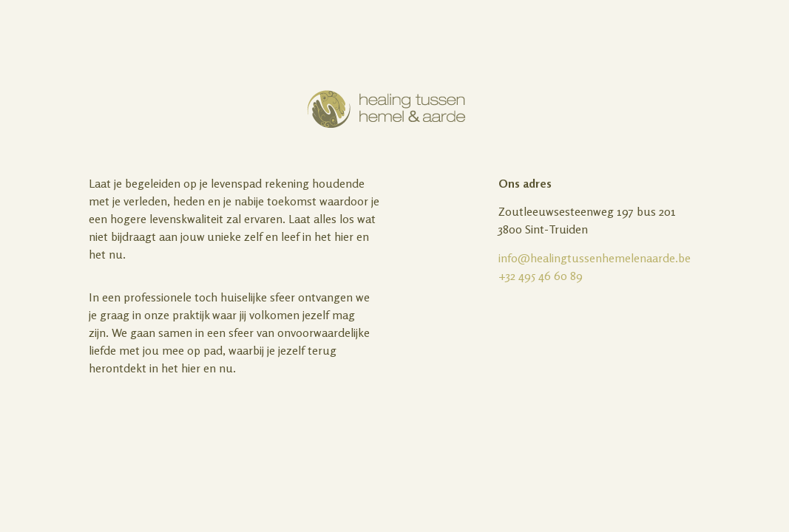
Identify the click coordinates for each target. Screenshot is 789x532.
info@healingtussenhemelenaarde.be (595, 258)
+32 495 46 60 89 (541, 276)
